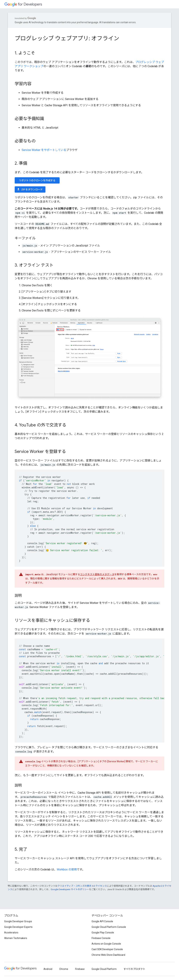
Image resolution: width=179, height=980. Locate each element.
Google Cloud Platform (104, 969)
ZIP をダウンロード (30, 189)
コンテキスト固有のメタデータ (97, 574)
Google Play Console (103, 933)
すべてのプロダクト (134, 969)
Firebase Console (101, 938)
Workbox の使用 (67, 869)
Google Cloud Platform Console (109, 927)
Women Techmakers (16, 938)
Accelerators (11, 933)
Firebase (80, 969)
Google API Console (102, 921)
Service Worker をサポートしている (44, 150)
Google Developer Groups (18, 921)
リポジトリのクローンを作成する (37, 180)
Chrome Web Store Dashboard (108, 955)
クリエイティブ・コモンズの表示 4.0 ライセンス (82, 886)
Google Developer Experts (18, 927)
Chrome (64, 969)
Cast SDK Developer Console (107, 949)
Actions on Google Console (106, 944)
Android (48, 969)
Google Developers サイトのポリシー (70, 889)
